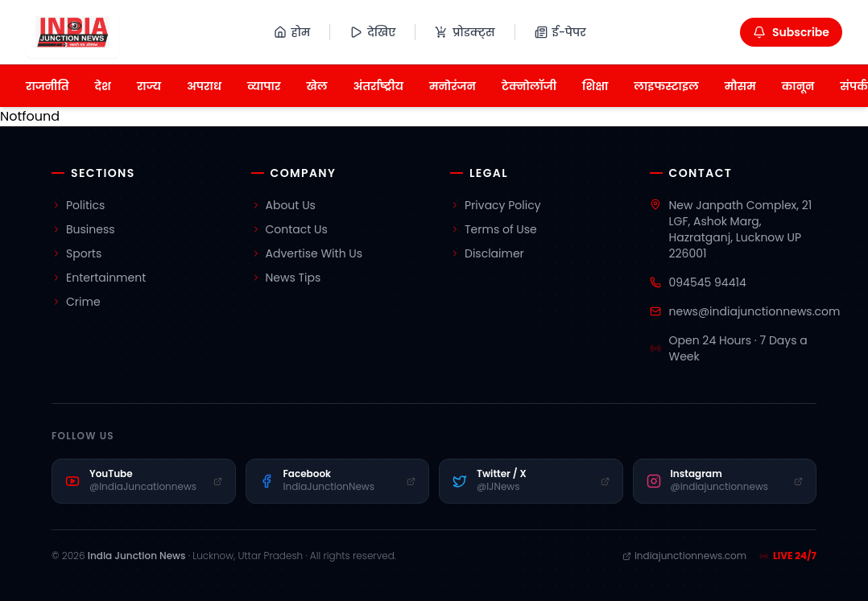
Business (83, 229)
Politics (78, 205)
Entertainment (99, 278)
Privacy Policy (496, 205)
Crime (76, 302)
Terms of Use (494, 229)
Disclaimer (487, 253)
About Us (283, 205)
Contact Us (289, 229)
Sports (76, 253)
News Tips (286, 278)
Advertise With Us (307, 253)
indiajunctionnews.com (684, 556)
